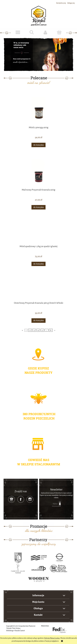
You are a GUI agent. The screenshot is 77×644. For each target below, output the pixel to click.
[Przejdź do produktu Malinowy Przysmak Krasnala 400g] (38, 172)
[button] (18, 32)
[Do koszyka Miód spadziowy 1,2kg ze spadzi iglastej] (38, 264)
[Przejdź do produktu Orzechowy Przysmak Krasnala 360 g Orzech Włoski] (38, 288)
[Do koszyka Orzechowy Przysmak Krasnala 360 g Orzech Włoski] (38, 321)
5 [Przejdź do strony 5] (42, 330)
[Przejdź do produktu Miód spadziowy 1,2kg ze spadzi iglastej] (38, 231)
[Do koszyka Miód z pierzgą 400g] (38, 145)
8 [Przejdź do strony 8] (51, 330)
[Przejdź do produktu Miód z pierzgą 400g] (38, 109)
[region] (38, 54)
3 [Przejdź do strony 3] (34, 330)
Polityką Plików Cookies (52, 638)
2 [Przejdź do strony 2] (30, 330)
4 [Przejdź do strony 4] (38, 330)
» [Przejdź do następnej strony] (55, 330)
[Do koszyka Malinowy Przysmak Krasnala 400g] (38, 207)
